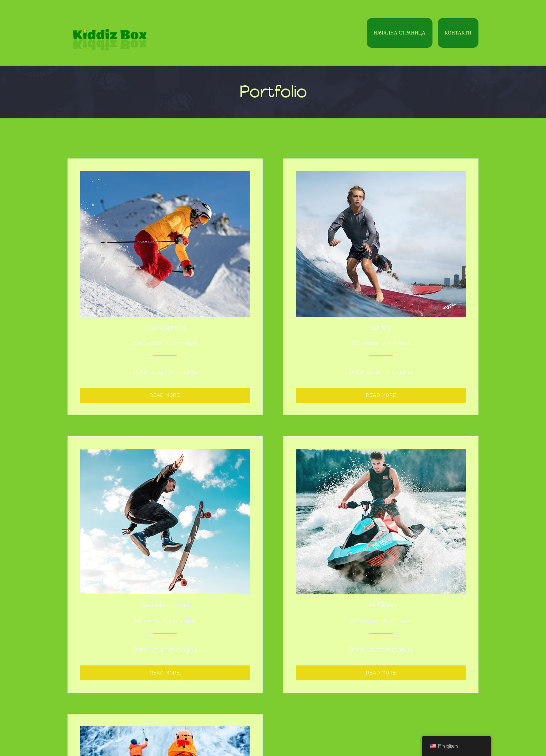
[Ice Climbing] (165, 732)
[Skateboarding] (165, 454)
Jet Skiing (381, 605)
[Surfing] (381, 176)
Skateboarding (165, 605)
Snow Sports (165, 327)
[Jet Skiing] (381, 454)
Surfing (381, 327)
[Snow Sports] (165, 176)
